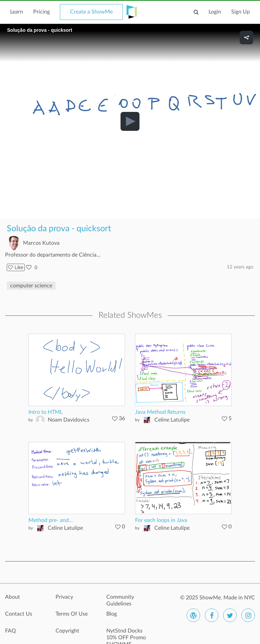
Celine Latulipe (172, 420)
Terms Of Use (72, 614)
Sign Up (241, 12)
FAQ (10, 631)
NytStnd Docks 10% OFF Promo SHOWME (126, 635)
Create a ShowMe (91, 12)
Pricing (41, 12)
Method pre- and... (51, 520)
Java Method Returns (160, 412)
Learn (17, 12)
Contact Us (19, 614)
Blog (112, 614)
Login (215, 12)
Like (16, 267)
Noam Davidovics (69, 420)
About (13, 597)
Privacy (64, 597)
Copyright (67, 631)
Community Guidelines (120, 600)
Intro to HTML (46, 412)
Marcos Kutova (41, 243)
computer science (31, 286)
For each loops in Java (161, 520)
